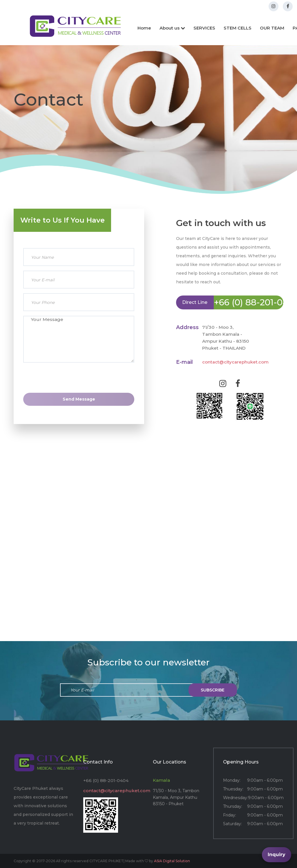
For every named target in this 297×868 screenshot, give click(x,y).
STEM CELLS (238, 28)
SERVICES (204, 28)
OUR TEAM (272, 28)
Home (144, 28)
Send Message (79, 399)
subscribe (213, 690)
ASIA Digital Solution (172, 861)
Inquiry (277, 855)
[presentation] (79, 392)
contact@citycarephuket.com (235, 362)
